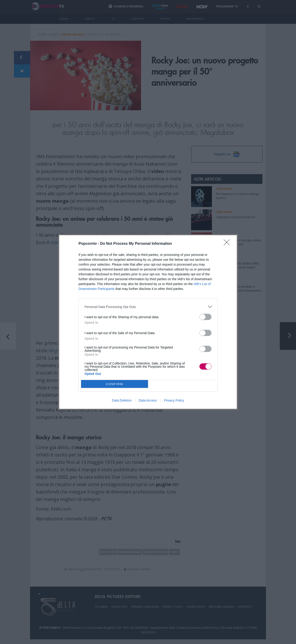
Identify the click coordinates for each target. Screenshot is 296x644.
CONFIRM (115, 384)
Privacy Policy (174, 400)
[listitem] (148, 307)
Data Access (148, 400)
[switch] (205, 317)
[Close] (228, 244)
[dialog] (148, 322)
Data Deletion (122, 400)
